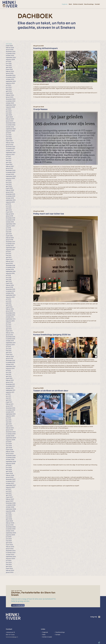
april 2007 (9, 495)
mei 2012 (9, 374)
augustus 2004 (10, 559)
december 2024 (11, 75)
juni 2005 (9, 539)
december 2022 (11, 123)
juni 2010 (9, 420)
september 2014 (11, 319)
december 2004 (11, 551)
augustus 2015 (10, 297)
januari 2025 (10, 73)
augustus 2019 (10, 202)
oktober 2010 (10, 412)
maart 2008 (9, 473)
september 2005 (11, 533)
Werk (44, 635)
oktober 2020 (10, 174)
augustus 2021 (10, 155)
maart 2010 (9, 426)
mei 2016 (9, 279)
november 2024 (11, 77)
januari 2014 (9, 335)
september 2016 (11, 271)
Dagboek (45, 632)
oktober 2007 (10, 483)
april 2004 (9, 567)
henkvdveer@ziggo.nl (12, 637)
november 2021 (10, 149)
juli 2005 (9, 537)
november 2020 (11, 172)
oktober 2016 (10, 269)
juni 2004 (9, 563)
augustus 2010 (10, 416)
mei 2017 (9, 256)
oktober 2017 (10, 246)
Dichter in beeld (47, 637)
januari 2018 (9, 240)
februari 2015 (10, 309)
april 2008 (9, 471)
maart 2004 (9, 568)
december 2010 (11, 408)
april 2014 (9, 329)
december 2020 (11, 170)
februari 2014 (10, 333)
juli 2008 (9, 466)
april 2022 (9, 139)
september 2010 (11, 414)
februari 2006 (10, 523)
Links (43, 629)
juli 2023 (9, 109)
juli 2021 (8, 157)
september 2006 (11, 509)
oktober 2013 (10, 341)
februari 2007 (10, 499)
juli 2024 (9, 85)
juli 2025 (9, 62)
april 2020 (9, 186)
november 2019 (10, 196)
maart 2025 (9, 69)
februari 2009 (10, 452)
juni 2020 (9, 182)
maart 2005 (9, 545)
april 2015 (9, 305)
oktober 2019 (10, 198)
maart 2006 (9, 521)
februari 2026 (10, 48)
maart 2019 (9, 212)
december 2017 (10, 242)
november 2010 (10, 410)
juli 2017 (8, 252)
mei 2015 (9, 303)
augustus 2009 (10, 440)
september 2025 (11, 58)
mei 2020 (9, 184)
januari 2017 (9, 264)
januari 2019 (9, 216)
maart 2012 (9, 378)
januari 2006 (10, 525)
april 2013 (9, 353)
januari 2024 (10, 97)
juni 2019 (9, 206)
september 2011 (10, 390)
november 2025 (11, 54)
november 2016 (10, 267)
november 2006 (11, 505)
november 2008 (11, 458)
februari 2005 (10, 547)
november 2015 (10, 291)
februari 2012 (10, 380)
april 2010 (9, 424)
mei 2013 (9, 351)
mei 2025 (9, 65)
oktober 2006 (10, 507)
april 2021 (9, 163)
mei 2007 (9, 493)
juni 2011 (8, 396)
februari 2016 (10, 285)
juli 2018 (8, 228)
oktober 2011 (10, 388)
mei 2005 (9, 541)
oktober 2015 (10, 293)
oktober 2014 (10, 317)
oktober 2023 (10, 103)
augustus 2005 (10, 535)
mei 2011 (8, 398)
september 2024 (11, 81)
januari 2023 (10, 121)
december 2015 (10, 289)
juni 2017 (9, 254)
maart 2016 (9, 283)
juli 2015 (8, 299)
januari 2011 (9, 406)
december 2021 (10, 147)
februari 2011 (10, 404)
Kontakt (58, 635)
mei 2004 (9, 565)
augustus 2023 (10, 107)
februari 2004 (10, 570)
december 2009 (11, 432)
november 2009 (11, 434)
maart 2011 (9, 402)
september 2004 (11, 557)
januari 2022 (10, 145)
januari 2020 (10, 192)
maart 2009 (9, 450)
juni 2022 (9, 135)
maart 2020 (9, 188)
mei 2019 (9, 208)
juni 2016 (9, 277)
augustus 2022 (10, 131)
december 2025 (11, 52)
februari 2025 (10, 71)
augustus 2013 (10, 345)
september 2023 (11, 105)
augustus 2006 (10, 511)
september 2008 (11, 462)
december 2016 (10, 265)
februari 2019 (10, 214)
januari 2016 (9, 287)
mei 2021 (9, 161)
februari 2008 (10, 475)
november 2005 (11, 529)
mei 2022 (9, 137)
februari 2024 (10, 95)
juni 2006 (9, 515)
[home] (10, 4)
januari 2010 (9, 430)
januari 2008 (10, 477)
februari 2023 (10, 119)
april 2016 (9, 281)
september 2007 (11, 485)
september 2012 (11, 366)
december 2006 (11, 503)
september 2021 (11, 153)
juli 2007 (9, 489)
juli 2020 (9, 180)
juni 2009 (9, 444)
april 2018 (9, 234)
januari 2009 (10, 454)
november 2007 (11, 481)
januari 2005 (10, 549)
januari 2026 (10, 50)
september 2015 (11, 295)
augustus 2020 (10, 178)
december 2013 (10, 337)
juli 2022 (9, 133)
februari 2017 (10, 262)
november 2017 (10, 244)
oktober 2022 (10, 127)
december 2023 (11, 99)
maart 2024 (9, 93)
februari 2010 (10, 428)
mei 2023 (9, 113)
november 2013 (10, 339)
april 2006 (9, 519)
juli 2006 (9, 513)
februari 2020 (10, 190)
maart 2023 (9, 117)
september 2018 (11, 224)
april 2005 (9, 543)
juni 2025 (9, 63)
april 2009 (9, 448)
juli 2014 (8, 323)
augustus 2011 (10, 392)
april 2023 (9, 115)
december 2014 (10, 313)
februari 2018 (10, 238)
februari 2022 (10, 143)
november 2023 (11, 101)
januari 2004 (10, 572)
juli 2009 (9, 442)
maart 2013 (9, 355)
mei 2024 (9, 89)
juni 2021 (9, 159)
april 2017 (9, 258)
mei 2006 (9, 517)
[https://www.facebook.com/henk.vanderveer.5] (99, 617)
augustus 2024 (10, 83)
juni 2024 (9, 87)
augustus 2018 (10, 226)
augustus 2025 (10, 60)
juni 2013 (9, 349)
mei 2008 (9, 469)
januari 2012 (9, 382)
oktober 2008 (10, 460)
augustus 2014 (10, 321)
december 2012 (10, 361)
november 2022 (11, 125)
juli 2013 (8, 347)
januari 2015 (9, 311)
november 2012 (10, 363)
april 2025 (9, 67)
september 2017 (11, 248)
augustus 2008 (10, 464)
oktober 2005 (10, 531)
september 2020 (11, 176)
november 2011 (10, 386)
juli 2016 (8, 275)
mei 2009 (9, 446)
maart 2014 (9, 331)
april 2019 (9, 210)
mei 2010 (9, 422)
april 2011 (9, 400)
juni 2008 (9, 467)
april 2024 (9, 91)
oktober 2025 (10, 56)
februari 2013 (10, 357)
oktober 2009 (10, 436)
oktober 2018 (10, 222)
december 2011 (10, 384)
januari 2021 (9, 168)
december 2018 (10, 218)
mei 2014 (9, 327)
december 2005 (11, 527)
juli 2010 (8, 418)
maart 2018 (9, 236)
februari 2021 (10, 166)
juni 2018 (9, 230)
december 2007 (11, 479)
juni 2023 (9, 111)
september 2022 (11, 129)
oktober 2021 (10, 151)
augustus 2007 (10, 487)
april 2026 (9, 44)
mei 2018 (9, 232)
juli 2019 (8, 204)
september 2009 (11, 438)
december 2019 (10, 194)
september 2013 (11, 343)
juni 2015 (9, 301)
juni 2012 (9, 372)
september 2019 (11, 200)
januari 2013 (9, 359)
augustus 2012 (10, 368)
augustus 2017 (10, 250)
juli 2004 (9, 561)
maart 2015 (9, 307)
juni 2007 (9, 491)
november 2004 (11, 553)
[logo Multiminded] (99, 643)
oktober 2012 (10, 365)
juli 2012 (8, 370)
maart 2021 (9, 164)
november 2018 (10, 220)
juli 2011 (8, 394)
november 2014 (10, 315)
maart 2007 (9, 497)
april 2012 (9, 376)
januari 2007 (10, 501)
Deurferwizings (60, 632)
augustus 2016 (10, 273)
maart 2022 (9, 141)
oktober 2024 (10, 79)
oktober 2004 (10, 555)
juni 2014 (9, 325)
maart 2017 (9, 260)
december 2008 (11, 456)
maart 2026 (9, 46)
